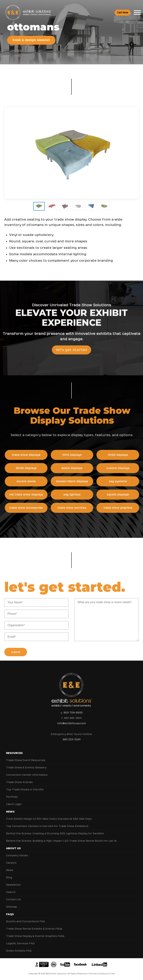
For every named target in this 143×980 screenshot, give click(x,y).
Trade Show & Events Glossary (26, 768)
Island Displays (74, 468)
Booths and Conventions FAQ (25, 921)
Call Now (123, 13)
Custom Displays (120, 468)
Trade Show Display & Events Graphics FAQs (35, 936)
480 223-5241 (71, 740)
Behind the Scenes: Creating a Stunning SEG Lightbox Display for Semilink (55, 834)
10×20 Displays (120, 455)
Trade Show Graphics (120, 508)
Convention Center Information (27, 775)
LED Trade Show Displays (29, 495)
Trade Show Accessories (28, 508)
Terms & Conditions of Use (102, 974)
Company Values (17, 856)
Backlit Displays (120, 495)
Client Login (14, 804)
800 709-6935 (73, 713)
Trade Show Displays (29, 455)
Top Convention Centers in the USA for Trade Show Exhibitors (47, 826)
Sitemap (12, 907)
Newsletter (13, 885)
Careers (11, 863)
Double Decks (29, 481)
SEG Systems (120, 481)
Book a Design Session (31, 40)
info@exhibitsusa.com (72, 723)
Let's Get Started (71, 352)
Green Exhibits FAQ (19, 951)
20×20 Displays (29, 468)
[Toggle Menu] (137, 13)
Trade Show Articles (19, 782)
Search (11, 892)
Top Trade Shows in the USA (25, 790)
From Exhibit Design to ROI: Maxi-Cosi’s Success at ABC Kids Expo (49, 819)
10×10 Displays (74, 455)
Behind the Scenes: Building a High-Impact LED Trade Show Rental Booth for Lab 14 (61, 841)
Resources (14, 753)
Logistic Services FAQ (20, 943)
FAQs (10, 914)
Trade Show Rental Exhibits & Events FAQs (34, 929)
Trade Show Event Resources (26, 760)
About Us (13, 848)
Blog (9, 877)
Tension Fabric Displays (74, 481)
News (10, 812)
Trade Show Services (74, 508)
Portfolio (12, 797)
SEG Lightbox (74, 495)
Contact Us (13, 899)
